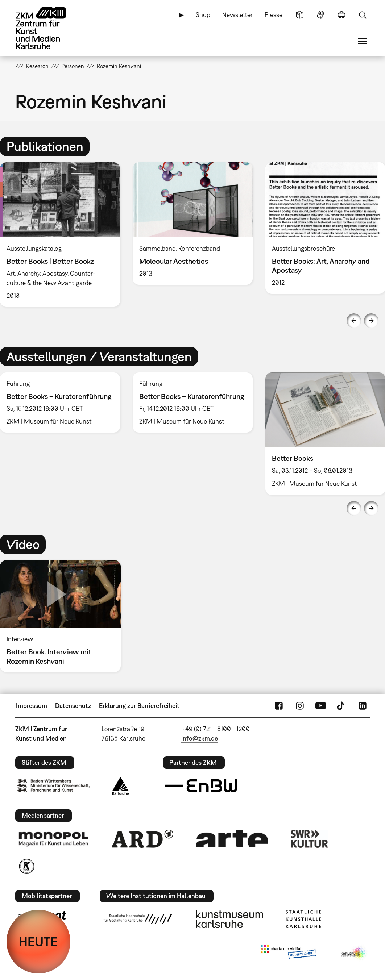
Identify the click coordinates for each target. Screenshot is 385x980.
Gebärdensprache (320, 15)
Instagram (300, 706)
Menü (363, 41)
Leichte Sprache (300, 15)
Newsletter (237, 15)
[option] (192, 224)
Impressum (32, 706)
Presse (274, 15)
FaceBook (279, 706)
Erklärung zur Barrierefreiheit (139, 706)
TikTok (341, 706)
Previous (354, 321)
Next (371, 321)
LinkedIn (363, 706)
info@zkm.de (200, 738)
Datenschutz (73, 706)
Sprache (341, 15)
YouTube (320, 706)
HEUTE (38, 942)
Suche (363, 15)
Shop (203, 15)
